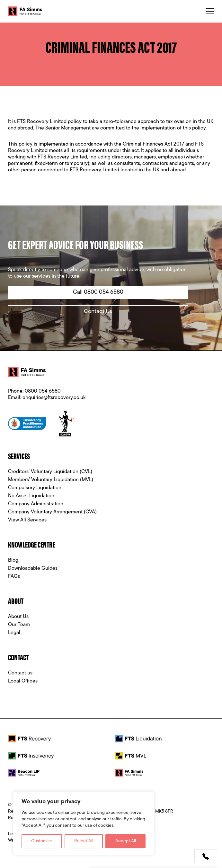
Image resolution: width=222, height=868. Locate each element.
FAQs (14, 577)
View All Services (27, 520)
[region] (84, 823)
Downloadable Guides (33, 568)
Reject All (84, 841)
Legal (14, 633)
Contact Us (98, 312)
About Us (18, 617)
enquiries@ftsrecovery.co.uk (54, 398)
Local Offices (23, 681)
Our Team (19, 625)
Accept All (126, 841)
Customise (42, 841)
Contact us (20, 673)
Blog (13, 560)
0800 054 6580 (43, 391)
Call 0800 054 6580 (98, 292)
